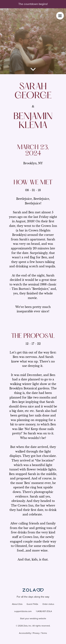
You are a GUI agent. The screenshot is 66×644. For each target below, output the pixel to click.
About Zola (17, 604)
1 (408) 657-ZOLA (44, 611)
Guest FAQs (32, 604)
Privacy (36, 633)
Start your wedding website (33, 619)
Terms (44, 633)
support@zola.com (23, 611)
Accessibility (25, 633)
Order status (48, 604)
